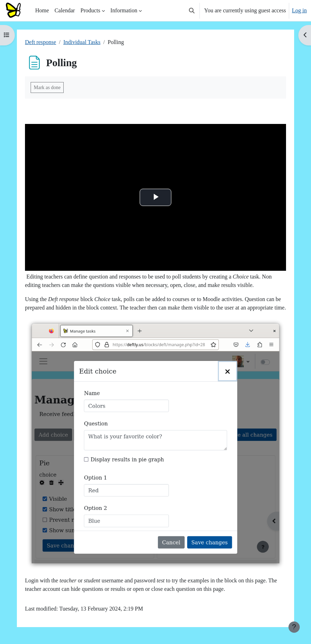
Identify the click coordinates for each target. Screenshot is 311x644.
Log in (299, 10)
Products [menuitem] (90, 10)
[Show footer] (294, 627)
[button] (192, 11)
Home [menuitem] (42, 10)
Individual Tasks (82, 42)
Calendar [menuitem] (65, 10)
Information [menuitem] (124, 10)
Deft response (40, 42)
